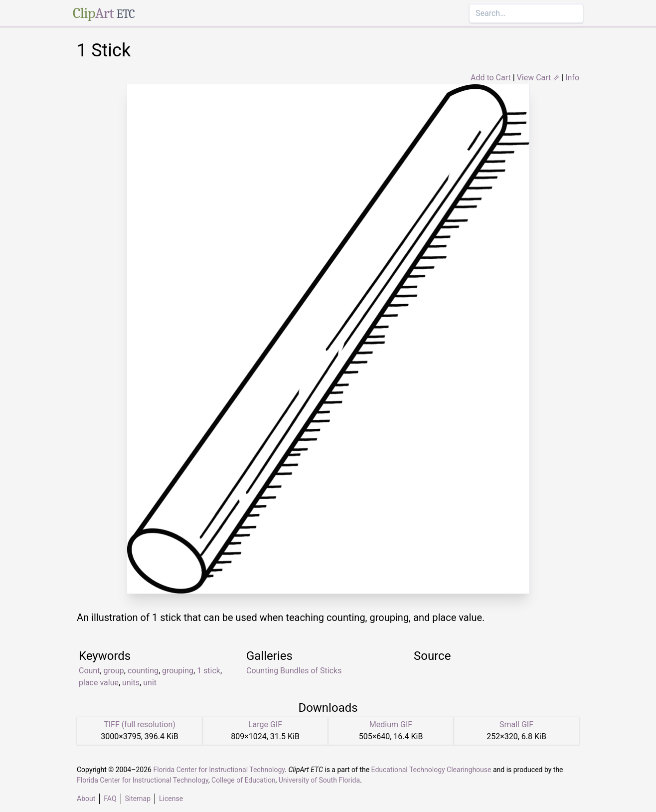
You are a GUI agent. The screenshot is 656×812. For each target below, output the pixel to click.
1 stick (209, 671)
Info (572, 78)
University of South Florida (319, 780)
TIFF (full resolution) (140, 724)
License (171, 799)
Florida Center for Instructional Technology (219, 770)
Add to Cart (491, 78)
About (86, 799)
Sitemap (138, 799)
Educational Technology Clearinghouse (431, 770)
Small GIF (516, 724)
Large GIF (265, 724)
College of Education (244, 780)
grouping (178, 671)
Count (89, 671)
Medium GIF (391, 724)
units (131, 683)
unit (150, 683)
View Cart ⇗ (538, 78)
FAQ (110, 799)
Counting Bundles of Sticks (294, 671)
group (114, 671)
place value (99, 683)
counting (143, 671)
